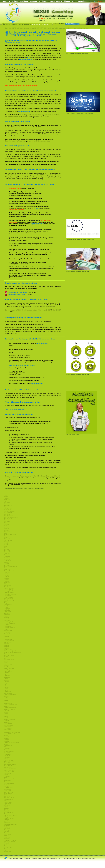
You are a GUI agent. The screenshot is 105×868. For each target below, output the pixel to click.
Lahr (5, 674)
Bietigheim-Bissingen (10, 535)
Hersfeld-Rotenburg (9, 628)
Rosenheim (7, 776)
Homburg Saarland (9, 641)
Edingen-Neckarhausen (10, 567)
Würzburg (7, 849)
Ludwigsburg (7, 692)
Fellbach (6, 581)
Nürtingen (7, 740)
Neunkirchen (7, 731)
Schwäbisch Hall (9, 799)
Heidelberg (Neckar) (10, 623)
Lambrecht (7, 676)
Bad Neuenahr (8, 519)
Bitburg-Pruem (8, 540)
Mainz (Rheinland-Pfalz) (11, 705)
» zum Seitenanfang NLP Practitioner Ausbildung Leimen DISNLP (25, 488)
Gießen (6, 607)
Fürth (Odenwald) (9, 600)
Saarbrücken (7, 782)
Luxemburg (7, 696)
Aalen (6, 495)
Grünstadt (7, 613)
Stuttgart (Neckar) (9, 812)
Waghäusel (7, 829)
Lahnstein (7, 673)
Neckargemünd (8, 724)
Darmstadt (7, 556)
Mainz (6, 702)
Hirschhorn (7, 634)
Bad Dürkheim (8, 508)
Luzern (6, 698)
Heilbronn (7, 625)
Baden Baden (8, 510)
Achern (6, 497)
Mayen (6, 714)
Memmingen (7, 715)
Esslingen (7, 578)
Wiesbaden (7, 839)
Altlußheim (7, 500)
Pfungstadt (7, 753)
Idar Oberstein (8, 642)
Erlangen (6, 575)
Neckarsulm (7, 727)
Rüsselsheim (8, 780)
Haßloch (6, 618)
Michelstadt (7, 718)
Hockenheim (7, 635)
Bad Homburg (8, 513)
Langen (6, 683)
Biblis (5, 533)
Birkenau (6, 537)
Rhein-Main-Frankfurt (10, 764)
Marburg (6, 711)
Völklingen (7, 826)
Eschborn (7, 577)
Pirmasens (7, 756)
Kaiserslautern (8, 650)
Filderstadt (7, 583)
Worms (6, 846)
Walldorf (6, 833)
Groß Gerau (7, 612)
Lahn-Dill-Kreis (8, 671)
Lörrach (6, 690)
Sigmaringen (7, 804)
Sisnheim (7, 808)
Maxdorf (6, 712)
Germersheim (8, 604)
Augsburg (7, 507)
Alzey (5, 501)
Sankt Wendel (8, 794)
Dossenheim (7, 561)
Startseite (8, 28)
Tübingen (7, 817)
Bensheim (7, 532)
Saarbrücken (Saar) (9, 783)
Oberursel (7, 744)
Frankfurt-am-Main (9, 588)
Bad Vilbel (7, 521)
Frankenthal (7, 585)
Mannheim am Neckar (10, 708)
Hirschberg (7, 632)
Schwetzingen (8, 802)
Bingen (6, 536)
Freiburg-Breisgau (9, 593)
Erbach (6, 574)
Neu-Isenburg (8, 728)
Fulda (6, 601)
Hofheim (6, 636)
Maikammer (7, 699)
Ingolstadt (7, 647)
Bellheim (6, 530)
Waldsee (6, 831)
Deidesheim (7, 558)
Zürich (6, 850)
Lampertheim (8, 677)
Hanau (6, 616)
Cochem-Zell (7, 552)
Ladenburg (7, 670)
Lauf (5, 684)
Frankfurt (6, 587)
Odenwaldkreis (8, 746)
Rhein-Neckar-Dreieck (10, 769)
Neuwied (6, 737)
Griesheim (7, 610)
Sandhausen (7, 789)
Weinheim (7, 836)
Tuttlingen (7, 820)
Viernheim (7, 823)
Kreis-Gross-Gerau (9, 668)
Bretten (6, 543)
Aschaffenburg (8, 505)
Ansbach (6, 504)
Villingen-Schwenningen (11, 824)
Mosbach (7, 721)
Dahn (5, 555)
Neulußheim (7, 730)
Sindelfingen (7, 805)
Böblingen (7, 542)
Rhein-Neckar (8, 767)
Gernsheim (7, 606)
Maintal (6, 700)
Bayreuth (6, 529)
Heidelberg (7, 620)
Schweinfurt (7, 801)
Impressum (52, 19)
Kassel (6, 657)
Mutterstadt (7, 722)
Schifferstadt (7, 795)
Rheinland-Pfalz (8, 760)
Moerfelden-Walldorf (10, 719)
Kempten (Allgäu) (9, 660)
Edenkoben (7, 565)
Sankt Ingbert (8, 791)
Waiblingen (7, 830)
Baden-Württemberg (10, 511)
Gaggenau (7, 603)
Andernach (7, 503)
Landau (6, 679)
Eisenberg (7, 569)
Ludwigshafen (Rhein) (10, 695)
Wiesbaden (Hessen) (10, 840)
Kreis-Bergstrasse (9, 667)
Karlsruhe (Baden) (9, 655)
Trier (5, 814)
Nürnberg (7, 738)
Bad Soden (7, 520)
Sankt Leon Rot (8, 792)
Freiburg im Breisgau (10, 594)
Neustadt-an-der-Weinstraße (12, 732)
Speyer (6, 810)
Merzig (6, 716)
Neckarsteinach (8, 725)
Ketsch (6, 661)
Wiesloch (7, 843)
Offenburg (7, 748)
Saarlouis (7, 786)
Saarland (6, 785)
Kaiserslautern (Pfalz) (10, 651)
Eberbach (7, 564)
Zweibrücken (7, 852)
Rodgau (6, 775)
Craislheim (7, 553)
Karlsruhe (7, 654)
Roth (5, 778)
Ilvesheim (7, 644)
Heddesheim (7, 619)
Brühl (5, 546)
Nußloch (6, 741)
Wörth (6, 845)
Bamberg (7, 524)
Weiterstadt (7, 837)
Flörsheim (7, 584)
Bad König (7, 514)
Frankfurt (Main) (8, 590)
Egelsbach (7, 568)
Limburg (6, 689)
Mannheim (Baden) (9, 709)
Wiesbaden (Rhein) (9, 842)
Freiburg (6, 591)
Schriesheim (7, 796)
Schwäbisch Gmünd (10, 798)
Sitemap (41, 21)
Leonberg (7, 687)
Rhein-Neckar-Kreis (9, 770)
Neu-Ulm (6, 735)
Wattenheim (7, 834)
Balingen (6, 523)
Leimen (6, 686)
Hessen (6, 629)
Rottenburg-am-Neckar (10, 779)
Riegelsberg (7, 773)
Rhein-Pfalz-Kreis (9, 762)
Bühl (5, 548)
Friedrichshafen (8, 597)
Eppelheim (7, 572)
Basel (6, 526)
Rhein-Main (7, 763)
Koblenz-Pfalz (8, 664)
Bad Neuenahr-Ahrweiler (11, 517)
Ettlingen (6, 580)
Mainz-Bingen (8, 703)
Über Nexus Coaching (10, 24)
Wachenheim (8, 827)
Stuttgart (6, 811)
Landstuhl (7, 682)
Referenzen (70, 24)
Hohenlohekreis (8, 638)
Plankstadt (7, 757)
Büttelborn (7, 551)
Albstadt (6, 498)
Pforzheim (7, 750)
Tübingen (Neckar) (9, 818)
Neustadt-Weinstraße (10, 734)
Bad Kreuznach (8, 516)
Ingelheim (7, 645)
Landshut (7, 680)
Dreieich (6, 562)
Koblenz (6, 663)
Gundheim (7, 615)
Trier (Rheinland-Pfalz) (10, 815)
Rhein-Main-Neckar (9, 766)
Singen (6, 807)
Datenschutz (66, 19)
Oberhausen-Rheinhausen (11, 743)
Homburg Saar (8, 639)
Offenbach (7, 747)
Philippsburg (7, 754)
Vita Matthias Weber (24, 24)
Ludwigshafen (8, 693)
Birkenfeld (7, 539)
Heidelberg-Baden (9, 622)
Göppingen (7, 609)
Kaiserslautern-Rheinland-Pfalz (13, 652)
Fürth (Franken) (8, 599)
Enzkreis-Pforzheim (9, 571)
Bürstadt (6, 549)
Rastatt (6, 759)
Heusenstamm (8, 631)
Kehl (5, 658)
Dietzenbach (7, 559)
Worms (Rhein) (8, 847)
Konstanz (7, 666)
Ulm (5, 821)
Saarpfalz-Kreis (8, 788)
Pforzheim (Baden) (9, 751)
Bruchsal (6, 545)
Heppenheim (7, 626)
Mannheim (7, 706)
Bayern (6, 527)
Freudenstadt (8, 596)
